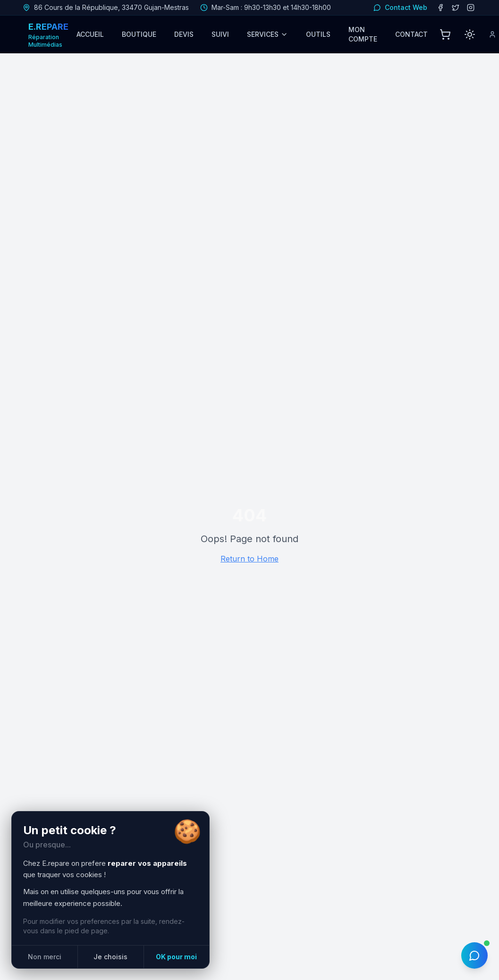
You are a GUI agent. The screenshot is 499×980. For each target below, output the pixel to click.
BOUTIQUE (139, 34)
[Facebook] (440, 8)
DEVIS (184, 34)
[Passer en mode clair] (470, 34)
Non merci (45, 957)
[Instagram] (471, 8)
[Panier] (445, 34)
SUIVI (220, 34)
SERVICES (267, 34)
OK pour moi (176, 957)
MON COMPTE (363, 34)
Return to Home (249, 559)
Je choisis (110, 957)
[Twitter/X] (456, 8)
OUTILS (318, 34)
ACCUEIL (90, 34)
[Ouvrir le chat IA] (474, 955)
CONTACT (411, 34)
